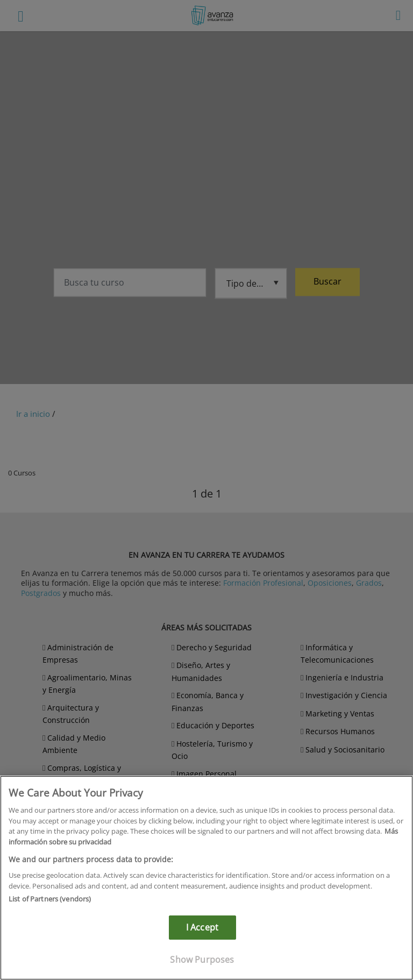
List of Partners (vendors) (50, 899)
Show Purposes (202, 960)
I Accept (202, 927)
